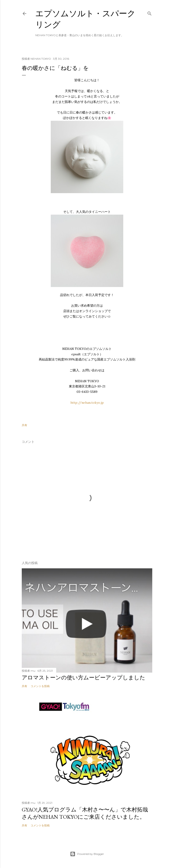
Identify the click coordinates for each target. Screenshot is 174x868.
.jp (102, 403)
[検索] (150, 13)
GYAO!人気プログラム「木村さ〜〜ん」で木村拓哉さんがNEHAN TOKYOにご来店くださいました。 (85, 813)
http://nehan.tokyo (85, 403)
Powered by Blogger (87, 854)
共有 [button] (24, 425)
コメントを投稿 (40, 686)
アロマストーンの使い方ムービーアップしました (83, 677)
